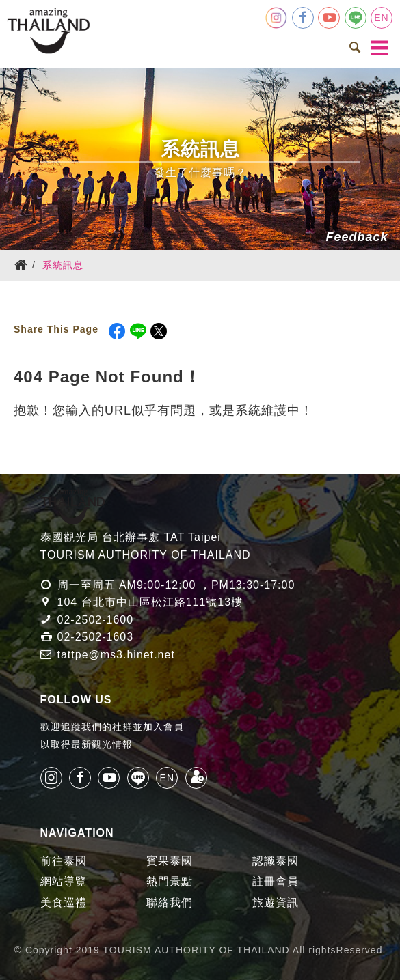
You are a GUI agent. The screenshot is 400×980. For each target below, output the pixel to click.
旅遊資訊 (276, 902)
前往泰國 (64, 861)
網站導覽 (64, 881)
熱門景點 (170, 881)
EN (381, 18)
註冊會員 (276, 881)
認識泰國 (276, 861)
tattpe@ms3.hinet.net (116, 655)
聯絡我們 (170, 902)
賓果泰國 (170, 861)
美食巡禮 (64, 902)
